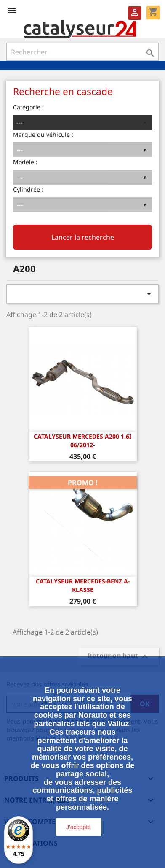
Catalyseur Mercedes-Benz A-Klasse (83, 585)
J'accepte (79, 827)
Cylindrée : (28, 189)
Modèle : (25, 162)
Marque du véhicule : (43, 134)
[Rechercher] (82, 52)
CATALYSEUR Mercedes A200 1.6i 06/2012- (82, 441)
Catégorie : (28, 107)
